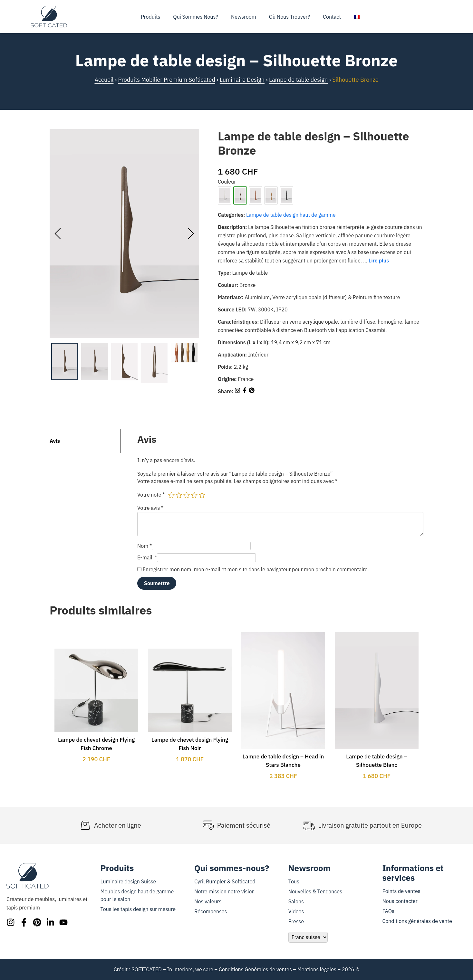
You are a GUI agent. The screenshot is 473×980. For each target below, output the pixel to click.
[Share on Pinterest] (252, 391)
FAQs (388, 911)
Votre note (151, 495)
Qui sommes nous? (196, 17)
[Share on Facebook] (245, 391)
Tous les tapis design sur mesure (138, 909)
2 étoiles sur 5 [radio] (179, 495)
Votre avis (150, 508)
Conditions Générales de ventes (255, 969)
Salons (296, 901)
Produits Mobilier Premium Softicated (166, 80)
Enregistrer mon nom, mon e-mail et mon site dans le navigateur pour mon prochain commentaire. (256, 569)
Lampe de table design (298, 80)
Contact (332, 17)
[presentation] (58, 234)
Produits (150, 17)
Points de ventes (401, 891)
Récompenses (211, 911)
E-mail (147, 557)
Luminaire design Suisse (128, 881)
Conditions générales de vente (417, 921)
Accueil (104, 80)
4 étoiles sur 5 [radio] (194, 495)
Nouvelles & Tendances (315, 891)
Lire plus (379, 261)
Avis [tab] (55, 441)
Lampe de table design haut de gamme (291, 215)
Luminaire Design (242, 80)
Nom (145, 546)
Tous (294, 881)
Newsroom (244, 17)
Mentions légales (317, 969)
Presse (296, 921)
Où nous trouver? (290, 17)
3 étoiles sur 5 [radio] (187, 495)
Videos (296, 911)
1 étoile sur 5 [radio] (171, 495)
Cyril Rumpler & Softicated (225, 881)
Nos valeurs (208, 901)
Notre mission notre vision (224, 891)
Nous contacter (400, 901)
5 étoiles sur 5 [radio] (202, 495)
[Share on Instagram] (238, 391)
